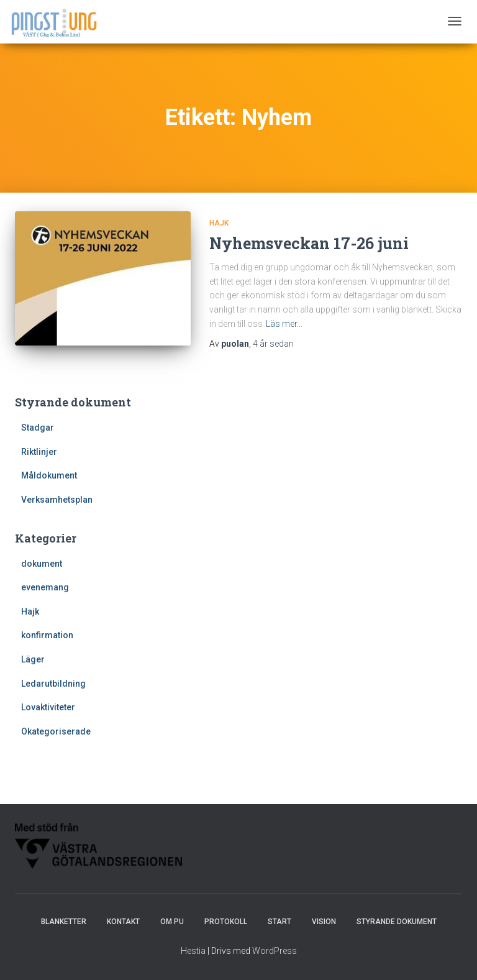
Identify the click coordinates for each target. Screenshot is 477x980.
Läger (33, 659)
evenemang (45, 587)
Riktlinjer (39, 452)
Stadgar (38, 428)
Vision (324, 922)
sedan (273, 344)
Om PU (172, 922)
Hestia (193, 951)
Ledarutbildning (53, 684)
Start (279, 922)
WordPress (275, 951)
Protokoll (226, 922)
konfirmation (47, 635)
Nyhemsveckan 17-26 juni (309, 243)
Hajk (219, 223)
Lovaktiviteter (48, 707)
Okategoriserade (56, 731)
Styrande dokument (397, 922)
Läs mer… (284, 324)
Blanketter (64, 922)
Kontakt (123, 922)
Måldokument (49, 475)
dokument (42, 564)
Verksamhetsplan (57, 500)
